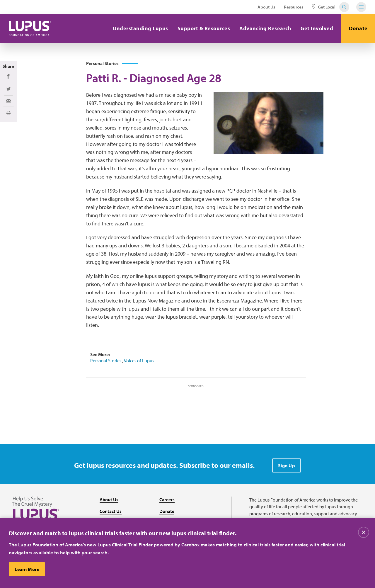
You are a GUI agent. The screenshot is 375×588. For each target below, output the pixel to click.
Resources (294, 7)
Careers (167, 499)
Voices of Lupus (139, 361)
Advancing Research (265, 28)
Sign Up (287, 465)
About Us (266, 7)
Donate (358, 28)
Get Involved (317, 28)
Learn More (27, 569)
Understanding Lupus (140, 28)
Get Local (324, 7)
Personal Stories (106, 361)
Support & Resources (204, 28)
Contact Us (111, 511)
